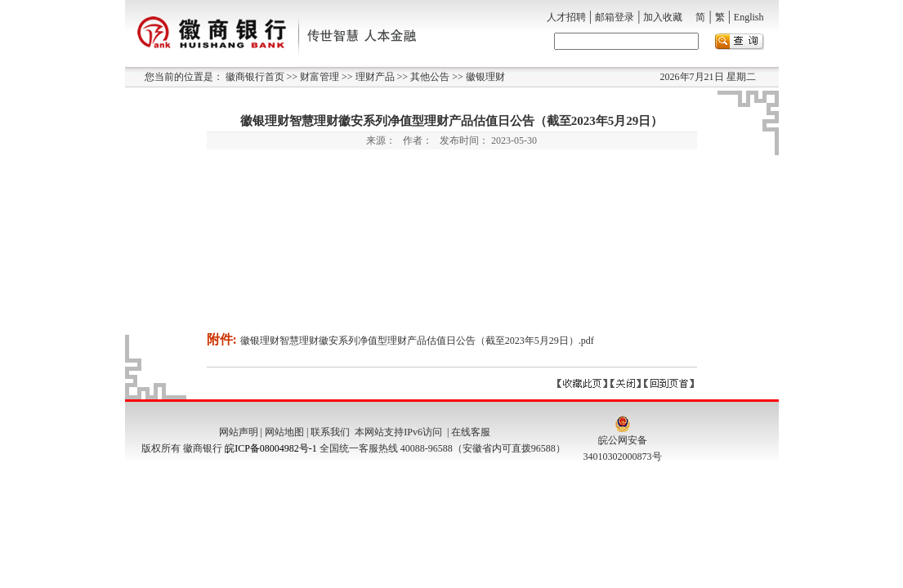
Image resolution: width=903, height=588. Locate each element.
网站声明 (239, 432)
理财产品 (374, 77)
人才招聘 (566, 17)
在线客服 (471, 432)
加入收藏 (663, 17)
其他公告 (429, 77)
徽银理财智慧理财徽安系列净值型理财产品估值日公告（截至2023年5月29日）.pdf (417, 341)
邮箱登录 (615, 17)
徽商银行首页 (255, 77)
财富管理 (318, 77)
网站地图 (284, 432)
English (749, 17)
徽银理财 (484, 77)
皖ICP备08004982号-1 (271, 448)
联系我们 (330, 432)
